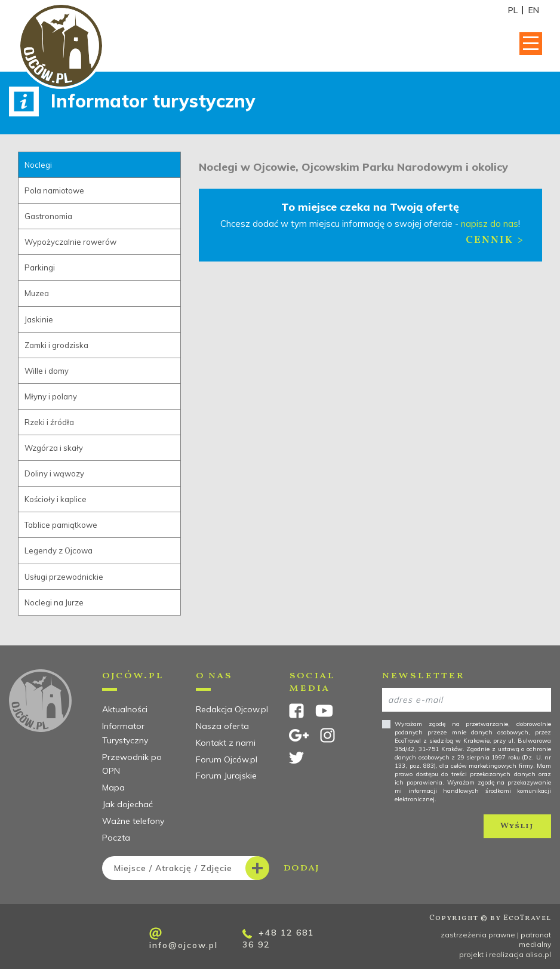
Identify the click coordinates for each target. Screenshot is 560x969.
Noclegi (38, 165)
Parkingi (40, 267)
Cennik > (495, 240)
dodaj (211, 868)
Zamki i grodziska (56, 345)
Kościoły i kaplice (56, 499)
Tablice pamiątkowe (61, 525)
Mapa (113, 787)
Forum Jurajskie (226, 776)
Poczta (116, 838)
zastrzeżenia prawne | (481, 935)
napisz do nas (490, 224)
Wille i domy (47, 371)
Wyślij (517, 826)
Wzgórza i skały (54, 448)
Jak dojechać (127, 804)
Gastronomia (48, 216)
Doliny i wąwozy (54, 473)
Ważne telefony (133, 821)
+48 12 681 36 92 (278, 939)
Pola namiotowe (54, 190)
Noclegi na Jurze (54, 602)
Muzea (37, 293)
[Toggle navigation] (531, 44)
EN (534, 10)
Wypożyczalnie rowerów (70, 242)
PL (513, 10)
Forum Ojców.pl (227, 759)
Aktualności (125, 709)
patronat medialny (535, 940)
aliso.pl (538, 954)
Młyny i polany (51, 396)
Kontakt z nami (226, 743)
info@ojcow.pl (184, 939)
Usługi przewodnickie (64, 577)
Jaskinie (39, 319)
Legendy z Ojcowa (59, 550)
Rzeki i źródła (49, 422)
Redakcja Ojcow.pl (232, 709)
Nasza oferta (222, 726)
